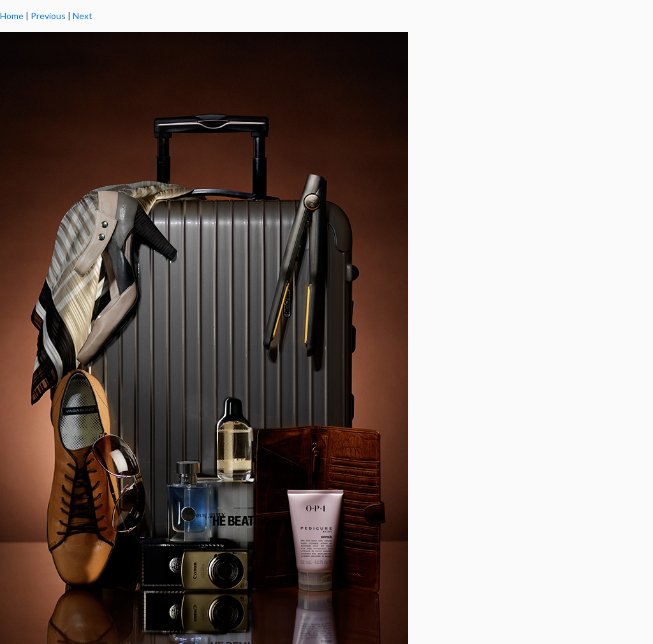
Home (12, 16)
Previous (48, 16)
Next (83, 16)
